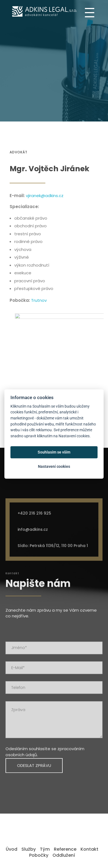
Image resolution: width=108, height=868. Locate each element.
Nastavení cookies (54, 466)
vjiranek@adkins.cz (45, 196)
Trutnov (39, 300)
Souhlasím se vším (54, 452)
